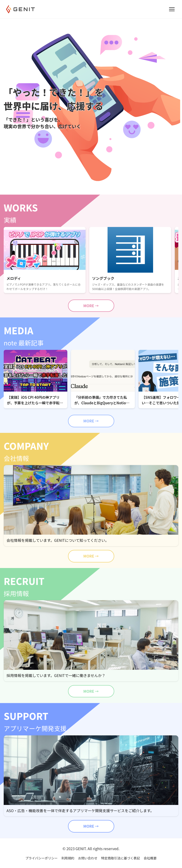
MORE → (91, 306)
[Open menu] (172, 9)
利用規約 (68, 858)
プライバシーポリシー (42, 858)
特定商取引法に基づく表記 (120, 858)
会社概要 (150, 858)
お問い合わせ (88, 858)
